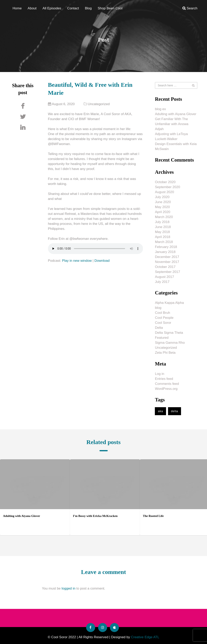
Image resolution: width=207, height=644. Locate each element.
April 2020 (163, 212)
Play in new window (77, 261)
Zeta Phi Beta (165, 353)
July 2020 (162, 197)
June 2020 (163, 202)
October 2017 (165, 267)
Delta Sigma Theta (169, 333)
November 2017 (167, 262)
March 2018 (164, 242)
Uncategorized (99, 104)
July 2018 (162, 222)
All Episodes (52, 8)
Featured (162, 338)
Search (190, 8)
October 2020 (165, 182)
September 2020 (167, 187)
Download (102, 261)
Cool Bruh (162, 313)
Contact (73, 8)
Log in (159, 374)
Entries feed (164, 379)
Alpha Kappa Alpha (169, 303)
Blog (88, 8)
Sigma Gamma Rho (170, 343)
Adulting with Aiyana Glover (176, 114)
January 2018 (165, 252)
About (32, 8)
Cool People (164, 318)
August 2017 (164, 277)
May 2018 (162, 232)
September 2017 (167, 272)
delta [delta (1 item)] (175, 411)
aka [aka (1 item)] (160, 411)
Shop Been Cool (110, 8)
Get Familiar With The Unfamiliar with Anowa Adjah (172, 124)
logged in (68, 588)
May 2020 (162, 207)
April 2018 (163, 237)
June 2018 (163, 227)
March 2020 (164, 217)
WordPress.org (166, 389)
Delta (159, 328)
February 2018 (166, 247)
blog (158, 308)
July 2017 (162, 282)
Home (17, 8)
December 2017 (167, 257)
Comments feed (167, 384)
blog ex (160, 109)
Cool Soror (163, 323)
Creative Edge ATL (145, 637)
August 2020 (164, 192)
